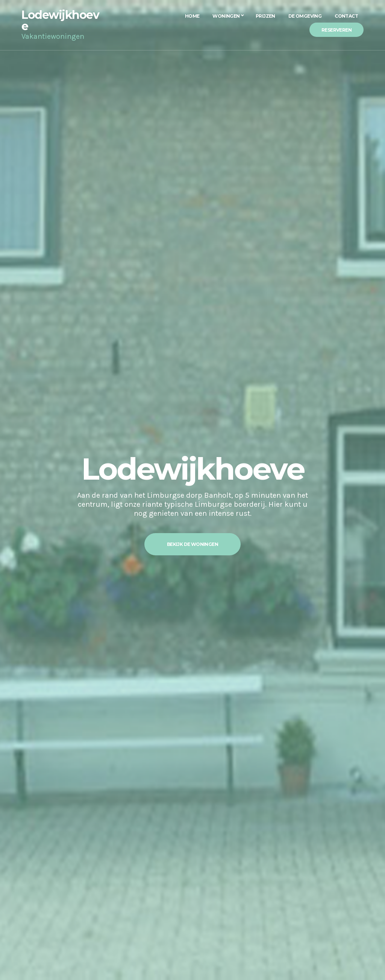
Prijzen (265, 16)
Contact (346, 16)
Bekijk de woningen (192, 544)
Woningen (226, 16)
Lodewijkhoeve (60, 21)
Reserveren (336, 30)
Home (192, 16)
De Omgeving (305, 16)
